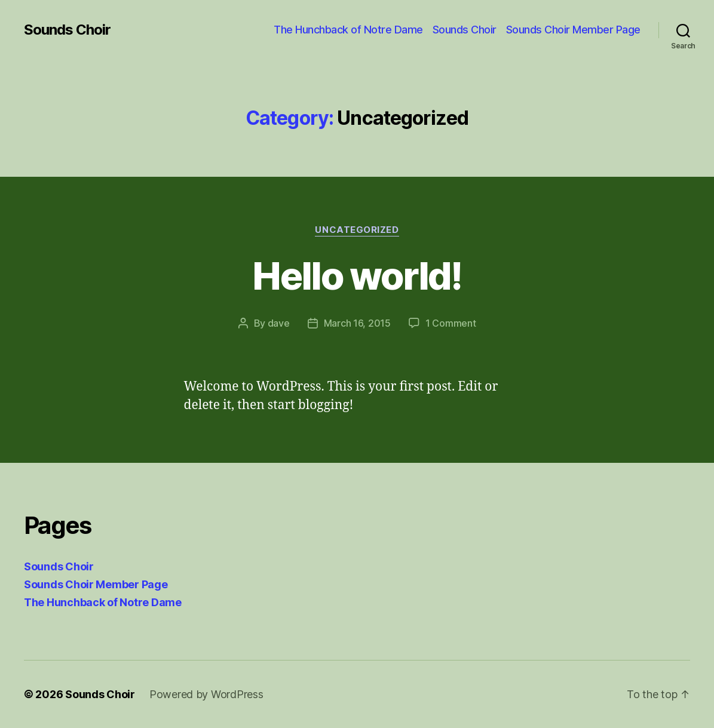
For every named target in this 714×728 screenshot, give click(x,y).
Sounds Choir (67, 30)
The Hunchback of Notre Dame (348, 30)
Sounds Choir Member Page (573, 30)
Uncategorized (357, 230)
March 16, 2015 (357, 323)
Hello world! (357, 276)
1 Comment (451, 323)
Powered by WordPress (206, 694)
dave (279, 323)
